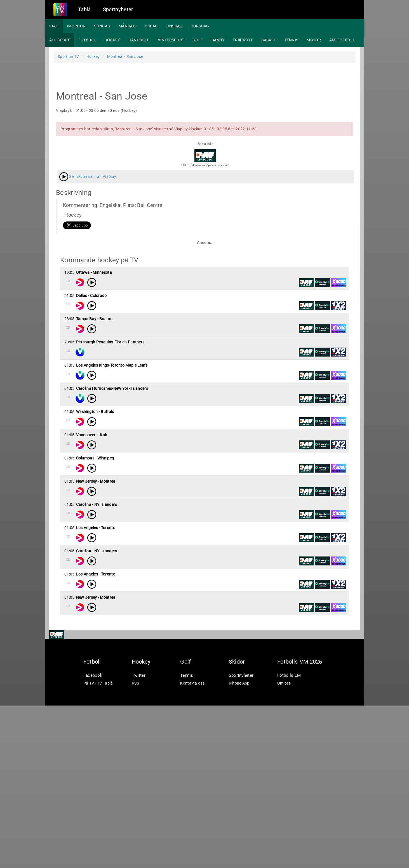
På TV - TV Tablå (98, 846)
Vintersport (171, 40)
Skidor (237, 824)
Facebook (93, 838)
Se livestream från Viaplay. (88, 176)
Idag (54, 26)
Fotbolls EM (289, 838)
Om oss (284, 846)
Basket (269, 40)
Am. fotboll (342, 40)
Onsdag (175, 26)
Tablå (84, 9)
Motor (314, 40)
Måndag (127, 26)
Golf (198, 40)
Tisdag (151, 26)
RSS (135, 846)
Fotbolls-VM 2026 (300, 824)
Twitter (139, 838)
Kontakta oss (192, 846)
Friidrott (243, 40)
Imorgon (76, 26)
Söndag (102, 26)
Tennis (292, 40)
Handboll (139, 40)
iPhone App (239, 846)
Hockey (112, 40)
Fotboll (87, 40)
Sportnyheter (118, 9)
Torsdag (200, 26)
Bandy (218, 40)
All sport (60, 40)
